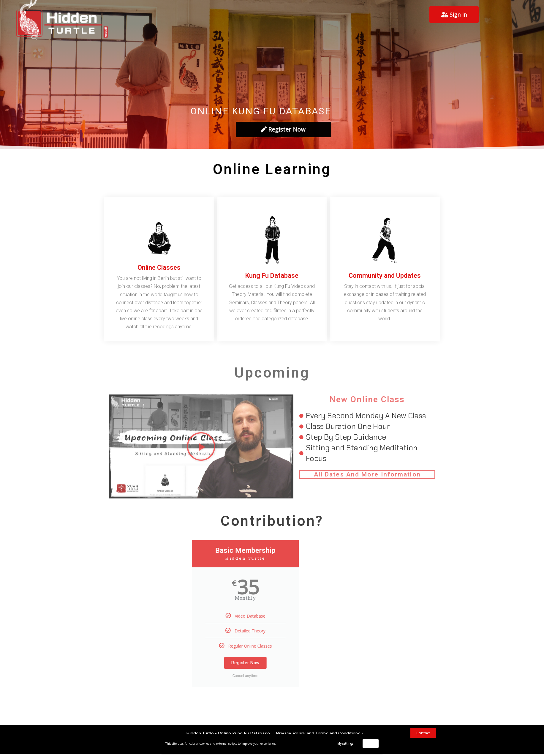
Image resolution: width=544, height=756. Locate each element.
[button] (201, 446)
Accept (371, 743)
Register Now (197, 663)
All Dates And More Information (367, 474)
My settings (345, 744)
